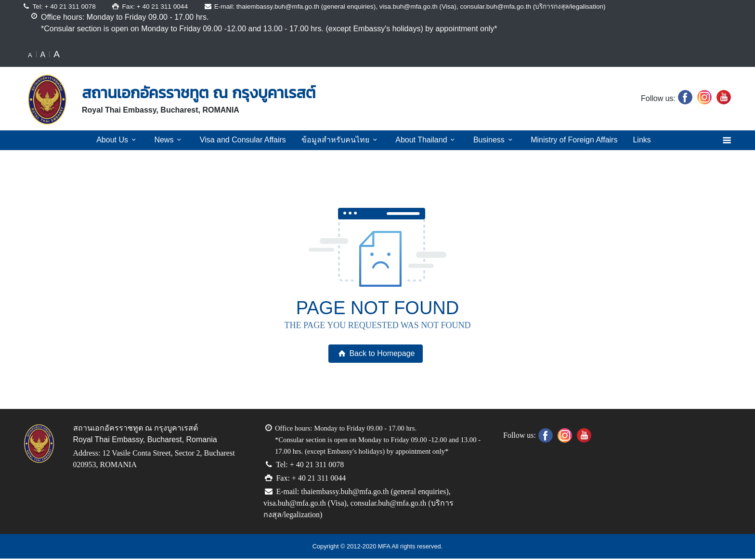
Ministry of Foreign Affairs (571, 140)
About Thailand (422, 140)
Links (640, 140)
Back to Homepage (375, 354)
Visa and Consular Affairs (244, 140)
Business (490, 140)
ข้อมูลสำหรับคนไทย (338, 140)
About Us (119, 140)
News (170, 140)
